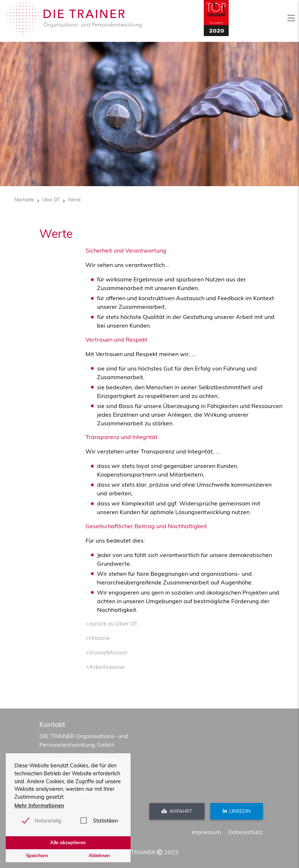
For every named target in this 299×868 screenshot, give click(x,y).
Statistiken (105, 821)
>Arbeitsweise (105, 667)
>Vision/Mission (106, 652)
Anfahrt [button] (177, 811)
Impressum (206, 832)
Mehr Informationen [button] (39, 806)
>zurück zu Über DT (112, 623)
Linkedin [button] (237, 811)
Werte (74, 200)
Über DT (51, 200)
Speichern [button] (37, 855)
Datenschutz (245, 832)
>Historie (98, 638)
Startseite (24, 200)
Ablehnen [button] (99, 855)
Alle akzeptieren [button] (68, 842)
